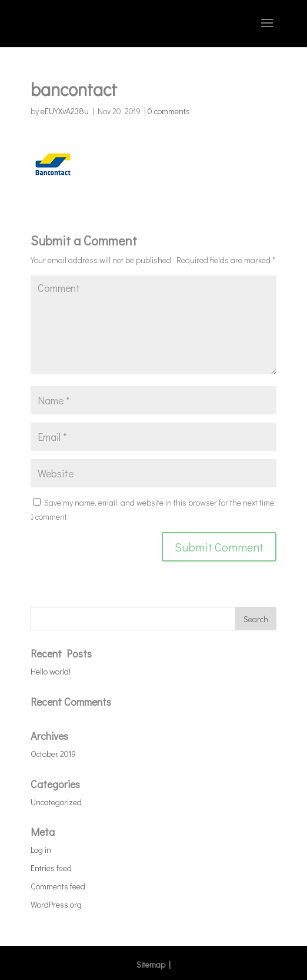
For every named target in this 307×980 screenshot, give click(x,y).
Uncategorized (56, 802)
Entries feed (51, 868)
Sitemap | (153, 964)
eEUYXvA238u (65, 111)
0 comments (169, 111)
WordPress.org (56, 904)
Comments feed (58, 886)
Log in (41, 850)
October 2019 (53, 754)
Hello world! (51, 671)
